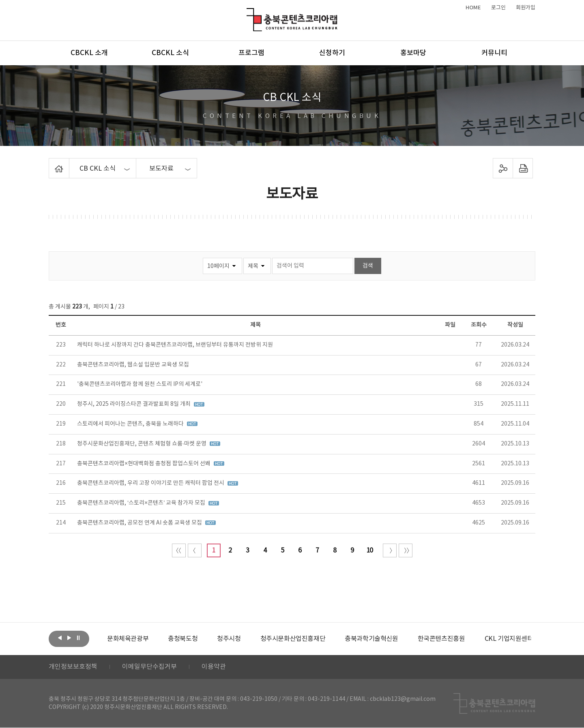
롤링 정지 (78, 638)
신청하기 (332, 53)
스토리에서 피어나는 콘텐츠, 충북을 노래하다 (131, 424)
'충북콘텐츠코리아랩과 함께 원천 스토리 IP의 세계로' (140, 384)
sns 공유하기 (503, 168)
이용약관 (214, 667)
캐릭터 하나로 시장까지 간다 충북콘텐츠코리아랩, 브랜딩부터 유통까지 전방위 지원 (175, 345)
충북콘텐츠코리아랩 (248, 13)
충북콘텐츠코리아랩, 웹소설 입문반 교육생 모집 (133, 365)
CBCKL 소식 (170, 53)
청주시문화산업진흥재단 (293, 639)
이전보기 (60, 638)
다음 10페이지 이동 (390, 550)
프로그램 (251, 53)
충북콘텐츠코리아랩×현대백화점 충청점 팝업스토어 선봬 (144, 464)
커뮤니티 (494, 53)
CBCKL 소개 (89, 53)
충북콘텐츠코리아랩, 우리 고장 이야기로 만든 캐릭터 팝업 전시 (151, 483)
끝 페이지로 (406, 550)
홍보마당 (413, 53)
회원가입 (526, 8)
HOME (473, 8)
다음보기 (69, 638)
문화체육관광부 (128, 639)
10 (369, 550)
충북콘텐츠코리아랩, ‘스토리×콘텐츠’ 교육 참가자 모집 (142, 503)
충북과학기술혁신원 (371, 639)
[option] (128, 639)
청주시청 (229, 639)
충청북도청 (183, 639)
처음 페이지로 (179, 550)
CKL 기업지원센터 (509, 639)
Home (51, 163)
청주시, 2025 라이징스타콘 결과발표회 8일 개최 (134, 404)
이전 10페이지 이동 (195, 550)
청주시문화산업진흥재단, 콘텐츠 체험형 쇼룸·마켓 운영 (142, 444)
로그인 (498, 8)
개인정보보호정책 (73, 667)
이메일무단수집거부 (149, 667)
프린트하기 (523, 168)
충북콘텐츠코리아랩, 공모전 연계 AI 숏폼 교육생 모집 (140, 523)
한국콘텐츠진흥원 (441, 639)
